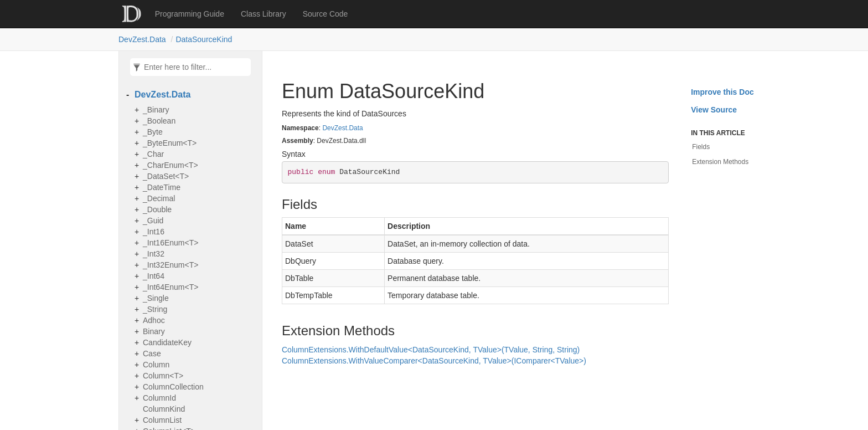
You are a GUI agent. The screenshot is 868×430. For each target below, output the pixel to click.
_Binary (156, 110)
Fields (701, 147)
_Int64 (154, 276)
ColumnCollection (173, 387)
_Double (157, 209)
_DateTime (162, 187)
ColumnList (162, 420)
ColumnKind (164, 409)
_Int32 (154, 254)
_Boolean (159, 121)
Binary (154, 331)
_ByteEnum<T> (170, 143)
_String (155, 309)
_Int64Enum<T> (170, 287)
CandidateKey (167, 342)
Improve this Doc (722, 92)
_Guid (153, 221)
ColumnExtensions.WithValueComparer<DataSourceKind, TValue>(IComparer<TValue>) (434, 361)
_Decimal (159, 198)
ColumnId (159, 398)
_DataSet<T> (166, 176)
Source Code (325, 14)
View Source (714, 110)
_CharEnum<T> (170, 165)
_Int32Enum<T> (170, 265)
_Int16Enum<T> (170, 243)
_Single (156, 298)
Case (152, 354)
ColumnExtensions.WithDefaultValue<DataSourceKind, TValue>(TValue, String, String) (431, 350)
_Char (153, 154)
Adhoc (154, 320)
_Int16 (154, 232)
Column (156, 365)
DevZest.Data (142, 39)
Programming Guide (190, 14)
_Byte (153, 132)
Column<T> (163, 376)
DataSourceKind (204, 39)
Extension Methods (720, 162)
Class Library (263, 14)
